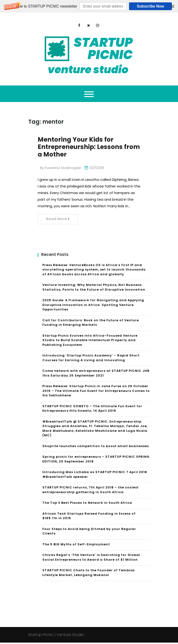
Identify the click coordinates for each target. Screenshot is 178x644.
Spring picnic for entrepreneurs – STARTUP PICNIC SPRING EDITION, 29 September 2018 (96, 460)
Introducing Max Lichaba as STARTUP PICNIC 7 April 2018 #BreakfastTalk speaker (95, 476)
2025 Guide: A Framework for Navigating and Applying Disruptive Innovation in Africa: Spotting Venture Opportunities (93, 306)
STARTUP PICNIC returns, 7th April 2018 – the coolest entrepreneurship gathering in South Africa (91, 491)
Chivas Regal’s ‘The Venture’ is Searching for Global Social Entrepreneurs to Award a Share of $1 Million (91, 559)
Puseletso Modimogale (63, 169)
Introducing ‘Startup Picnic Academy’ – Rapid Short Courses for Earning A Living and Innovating (91, 359)
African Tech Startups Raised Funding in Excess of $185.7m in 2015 (89, 517)
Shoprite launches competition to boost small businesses (96, 447)
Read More (58, 220)
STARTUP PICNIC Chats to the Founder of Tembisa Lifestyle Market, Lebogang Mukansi (89, 574)
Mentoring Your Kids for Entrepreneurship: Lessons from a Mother (83, 148)
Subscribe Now (150, 6)
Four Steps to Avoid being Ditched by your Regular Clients (89, 533)
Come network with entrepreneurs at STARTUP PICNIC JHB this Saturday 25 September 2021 (96, 375)
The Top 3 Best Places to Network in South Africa (87, 504)
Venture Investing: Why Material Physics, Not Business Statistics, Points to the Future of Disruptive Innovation (94, 289)
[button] (89, 6)
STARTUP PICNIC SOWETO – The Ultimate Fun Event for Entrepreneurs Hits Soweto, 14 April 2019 (92, 410)
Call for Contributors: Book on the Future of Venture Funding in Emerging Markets (91, 324)
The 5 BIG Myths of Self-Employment (76, 546)
